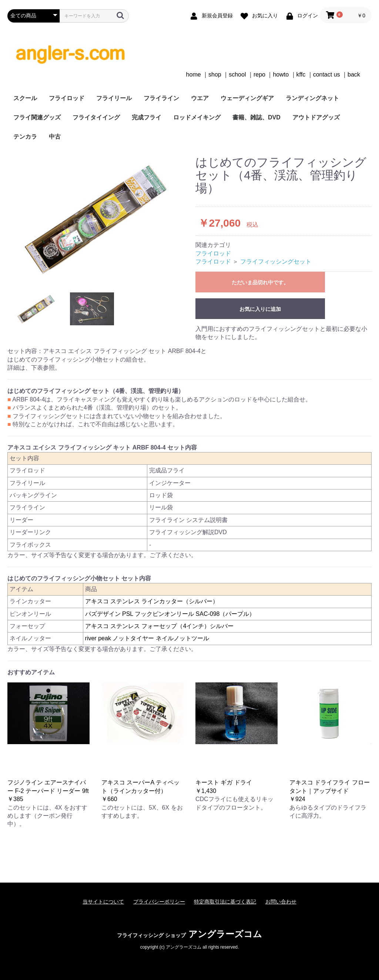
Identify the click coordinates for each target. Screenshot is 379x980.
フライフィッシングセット (276, 262)
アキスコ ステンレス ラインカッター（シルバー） (152, 601)
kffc (301, 74)
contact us (327, 74)
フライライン (161, 98)
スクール (25, 98)
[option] (98, 219)
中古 (55, 137)
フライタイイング (96, 117)
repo (259, 74)
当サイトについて (103, 902)
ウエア (200, 98)
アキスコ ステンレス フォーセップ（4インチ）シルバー (160, 626)
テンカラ (25, 137)
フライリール (114, 98)
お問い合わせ (281, 902)
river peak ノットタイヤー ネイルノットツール (147, 638)
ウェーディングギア (247, 98)
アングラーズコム (189, 934)
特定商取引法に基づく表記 (225, 902)
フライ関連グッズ (37, 117)
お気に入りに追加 (260, 309)
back (354, 74)
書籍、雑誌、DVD (256, 117)
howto (281, 74)
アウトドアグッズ (316, 117)
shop (215, 74)
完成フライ (147, 117)
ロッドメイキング (197, 117)
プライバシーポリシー (159, 902)
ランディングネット (312, 98)
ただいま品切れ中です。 (260, 282)
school (237, 74)
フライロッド (67, 98)
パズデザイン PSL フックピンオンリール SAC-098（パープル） (170, 614)
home (194, 74)
